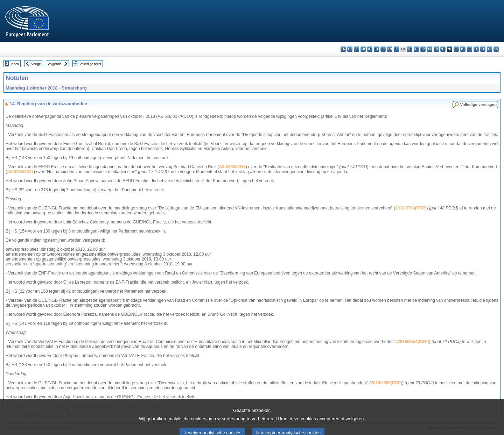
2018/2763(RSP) (411, 208)
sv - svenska (496, 49)
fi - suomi (489, 49)
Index (15, 64)
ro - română (470, 49)
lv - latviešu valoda (423, 49)
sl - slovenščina (483, 49)
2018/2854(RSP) (413, 342)
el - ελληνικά (383, 49)
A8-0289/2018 (232, 167)
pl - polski (456, 49)
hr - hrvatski (410, 49)
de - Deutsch (370, 49)
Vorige (36, 64)
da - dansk (363, 49)
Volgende (55, 64)
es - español (350, 49)
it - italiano (416, 49)
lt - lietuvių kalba (430, 49)
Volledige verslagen (478, 105)
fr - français (396, 49)
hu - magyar (436, 49)
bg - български (343, 49)
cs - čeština (356, 49)
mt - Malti (443, 49)
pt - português (463, 49)
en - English (390, 49)
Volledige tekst (90, 64)
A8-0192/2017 (20, 172)
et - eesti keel (376, 49)
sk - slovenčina (476, 49)
